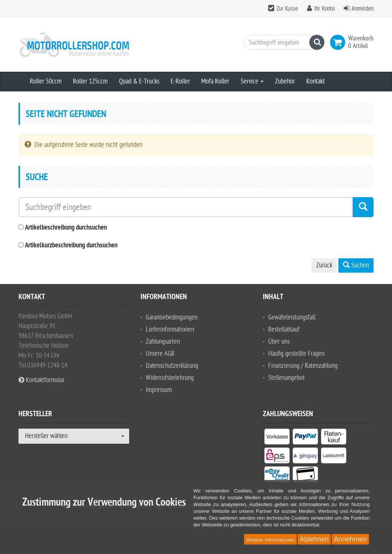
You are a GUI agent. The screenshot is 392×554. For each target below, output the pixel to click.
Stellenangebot (286, 378)
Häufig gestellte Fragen (296, 354)
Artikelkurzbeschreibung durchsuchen (71, 246)
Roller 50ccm (46, 81)
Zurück (324, 265)
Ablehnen (314, 539)
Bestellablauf (284, 329)
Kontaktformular (42, 380)
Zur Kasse (287, 9)
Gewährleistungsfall (292, 317)
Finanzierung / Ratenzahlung (303, 366)
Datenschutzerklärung (172, 366)
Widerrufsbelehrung (170, 378)
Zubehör (285, 81)
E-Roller (180, 81)
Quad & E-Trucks (139, 81)
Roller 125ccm (90, 81)
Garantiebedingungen (172, 317)
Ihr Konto (324, 9)
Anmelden (363, 9)
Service (252, 81)
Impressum (159, 390)
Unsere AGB (160, 354)
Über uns (279, 342)
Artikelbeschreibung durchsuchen (66, 228)
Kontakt (316, 81)
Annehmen (350, 539)
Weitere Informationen (270, 540)
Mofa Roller (215, 81)
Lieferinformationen (170, 329)
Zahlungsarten (163, 342)
